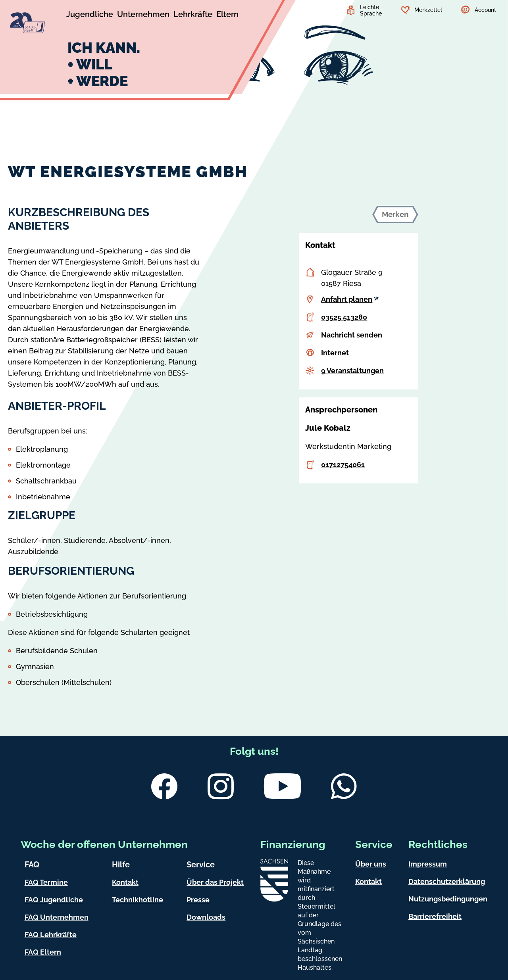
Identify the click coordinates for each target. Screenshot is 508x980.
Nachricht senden (352, 335)
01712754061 (343, 465)
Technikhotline (138, 900)
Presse (198, 900)
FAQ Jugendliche (54, 900)
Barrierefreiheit (435, 916)
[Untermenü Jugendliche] (90, 15)
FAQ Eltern (43, 952)
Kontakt (125, 882)
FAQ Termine (46, 882)
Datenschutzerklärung (447, 881)
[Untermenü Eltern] (227, 15)
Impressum (428, 864)
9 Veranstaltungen (352, 371)
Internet (335, 353)
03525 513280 (344, 317)
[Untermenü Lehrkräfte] (193, 15)
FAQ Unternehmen (57, 917)
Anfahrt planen (350, 299)
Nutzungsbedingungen (448, 899)
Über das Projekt (215, 882)
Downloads (206, 917)
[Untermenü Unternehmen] (143, 15)
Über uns (371, 864)
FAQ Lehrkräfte (51, 935)
